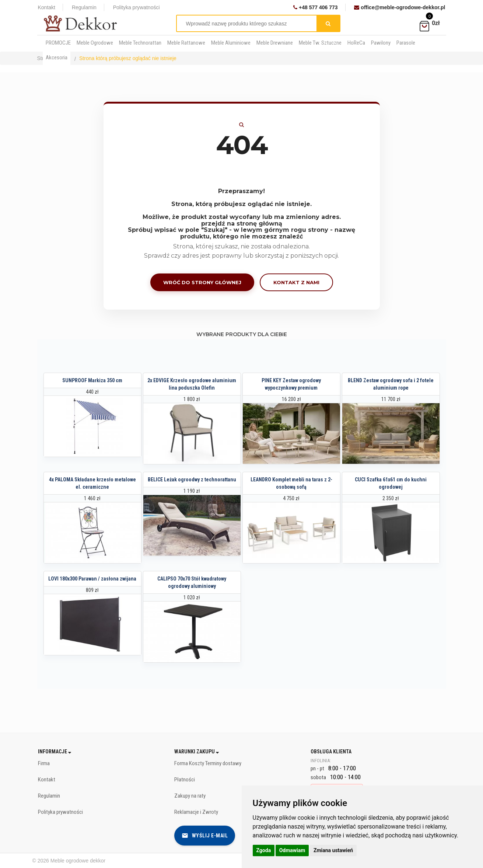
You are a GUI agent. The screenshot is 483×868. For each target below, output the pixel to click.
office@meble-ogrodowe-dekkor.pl (400, 7)
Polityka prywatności (136, 7)
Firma (44, 763)
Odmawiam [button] (292, 850)
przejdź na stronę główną (242, 224)
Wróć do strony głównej (202, 282)
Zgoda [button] (264, 850)
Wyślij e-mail (205, 836)
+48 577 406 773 (315, 7)
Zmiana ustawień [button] (333, 850)
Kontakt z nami (296, 282)
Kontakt (47, 7)
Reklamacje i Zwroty (196, 812)
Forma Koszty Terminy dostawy (208, 763)
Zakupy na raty (190, 796)
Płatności (185, 780)
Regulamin (84, 7)
